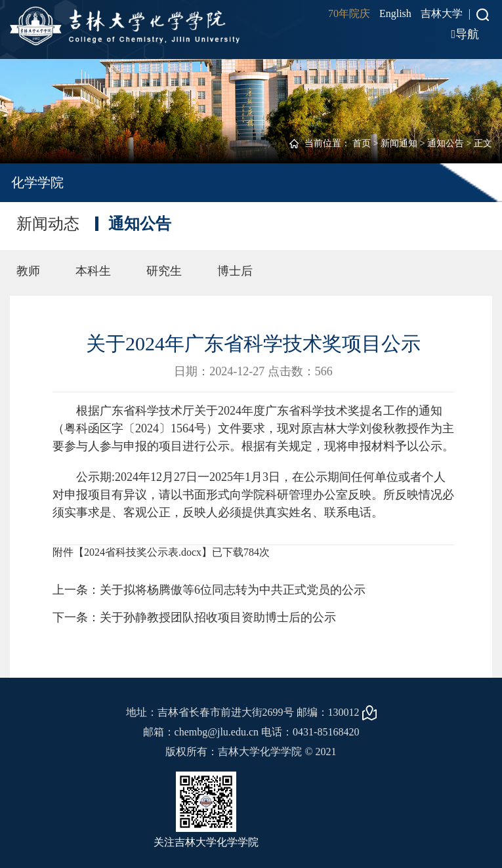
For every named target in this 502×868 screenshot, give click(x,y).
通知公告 (446, 143)
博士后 (235, 271)
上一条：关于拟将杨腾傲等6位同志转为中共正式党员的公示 (209, 590)
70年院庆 (349, 13)
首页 (362, 143)
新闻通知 (399, 143)
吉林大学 (442, 13)
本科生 (93, 271)
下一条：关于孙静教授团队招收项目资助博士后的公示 (194, 617)
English (395, 13)
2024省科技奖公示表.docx (143, 552)
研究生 (164, 271)
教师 (28, 271)
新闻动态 (48, 224)
